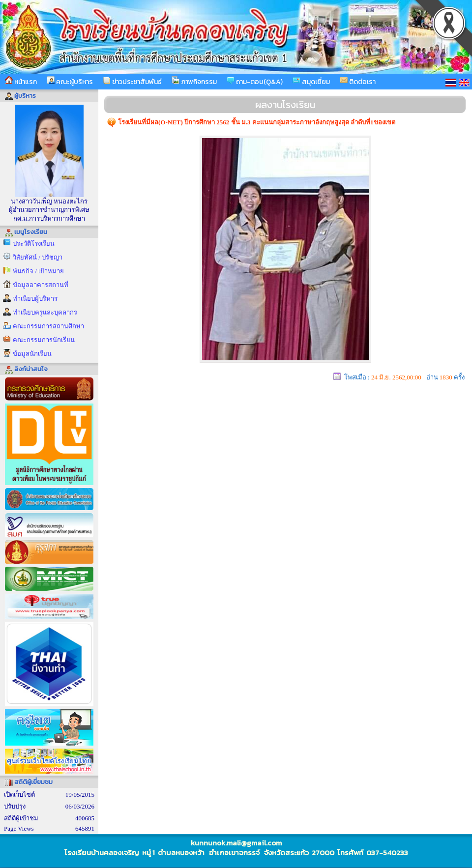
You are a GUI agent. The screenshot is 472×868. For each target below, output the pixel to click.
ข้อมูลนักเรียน (32, 354)
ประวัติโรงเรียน (34, 244)
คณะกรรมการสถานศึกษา (48, 326)
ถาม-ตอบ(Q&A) (255, 82)
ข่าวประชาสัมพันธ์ (132, 82)
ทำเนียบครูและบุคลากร (45, 312)
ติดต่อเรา (358, 82)
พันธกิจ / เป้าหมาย (38, 271)
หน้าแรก (21, 82)
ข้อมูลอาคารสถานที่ (41, 285)
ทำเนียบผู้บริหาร (35, 299)
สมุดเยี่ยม (311, 82)
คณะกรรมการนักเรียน (44, 340)
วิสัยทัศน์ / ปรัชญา (38, 257)
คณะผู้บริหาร (70, 82)
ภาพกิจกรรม (194, 82)
